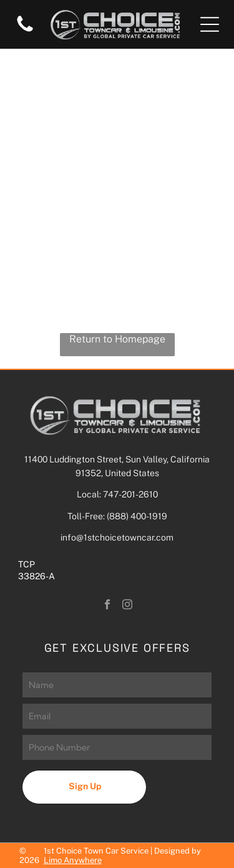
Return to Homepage (117, 339)
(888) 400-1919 (137, 516)
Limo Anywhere (73, 860)
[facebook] (107, 606)
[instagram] (127, 606)
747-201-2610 (130, 494)
